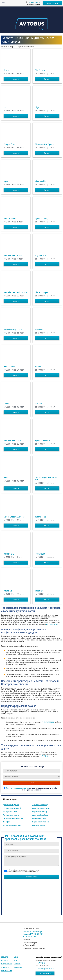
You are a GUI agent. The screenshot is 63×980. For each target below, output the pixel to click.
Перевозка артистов (39, 818)
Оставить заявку (32, 877)
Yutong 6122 (40, 517)
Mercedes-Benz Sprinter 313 (15, 292)
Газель (7, 70)
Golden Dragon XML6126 (14, 517)
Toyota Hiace (40, 256)
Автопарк (4, 957)
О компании (18, 967)
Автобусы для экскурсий (41, 808)
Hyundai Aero (9, 367)
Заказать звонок (52, 3)
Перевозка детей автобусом (13, 818)
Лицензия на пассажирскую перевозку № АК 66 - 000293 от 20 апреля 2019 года (33, 934)
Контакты (17, 964)
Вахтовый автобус (39, 825)
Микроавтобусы (7, 964)
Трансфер (6, 822)
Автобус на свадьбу (10, 812)
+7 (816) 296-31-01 (35, 2)
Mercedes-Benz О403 (12, 441)
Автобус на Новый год (40, 815)
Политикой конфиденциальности (17, 788)
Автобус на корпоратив (11, 815)
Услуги (16, 957)
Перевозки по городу (40, 812)
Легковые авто (7, 971)
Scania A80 (40, 329)
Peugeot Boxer (10, 144)
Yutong (7, 404)
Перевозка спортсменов (41, 822)
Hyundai (7, 478)
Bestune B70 (9, 554)
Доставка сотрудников (11, 805)
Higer (37, 107)
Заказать (16, 79)
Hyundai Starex (10, 218)
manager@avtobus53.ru (46, 969)
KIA (5, 107)
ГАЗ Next (39, 404)
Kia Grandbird (41, 181)
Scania (38, 367)
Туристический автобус (40, 805)
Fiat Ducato (40, 70)
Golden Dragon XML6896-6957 (46, 479)
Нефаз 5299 (40, 554)
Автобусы (5, 960)
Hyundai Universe (42, 441)
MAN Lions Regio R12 (13, 329)
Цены (16, 960)
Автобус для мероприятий (12, 808)
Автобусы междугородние (12, 825)
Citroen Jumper (41, 292)
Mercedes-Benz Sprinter (45, 144)
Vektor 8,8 (39, 591)
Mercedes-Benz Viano (13, 256)
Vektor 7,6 (8, 591)
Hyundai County (42, 218)
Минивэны (5, 967)
